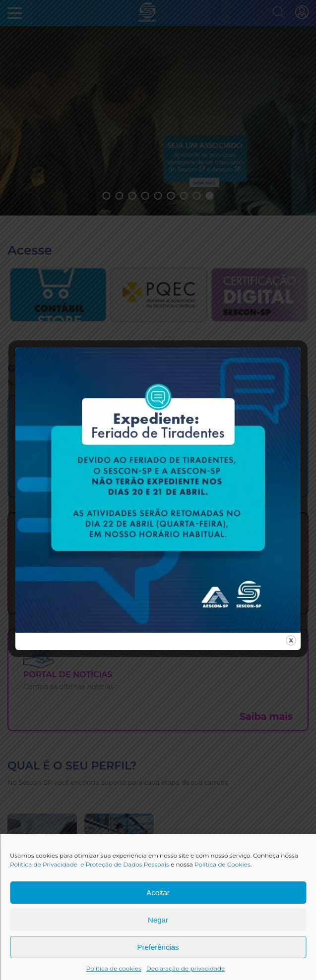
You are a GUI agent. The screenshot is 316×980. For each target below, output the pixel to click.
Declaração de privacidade (186, 968)
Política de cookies (114, 968)
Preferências (158, 947)
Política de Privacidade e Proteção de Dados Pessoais (90, 864)
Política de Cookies (222, 864)
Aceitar (158, 893)
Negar (158, 920)
